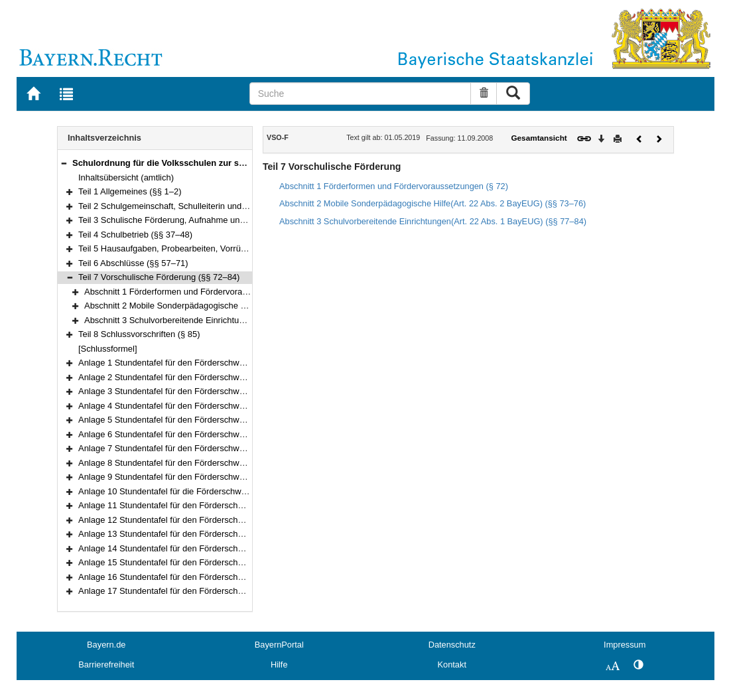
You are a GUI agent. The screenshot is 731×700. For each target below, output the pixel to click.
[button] (64, 163)
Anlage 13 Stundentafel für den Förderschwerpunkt (175, 534)
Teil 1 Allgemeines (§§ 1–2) (130, 191)
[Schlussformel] (108, 349)
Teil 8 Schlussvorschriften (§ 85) (139, 334)
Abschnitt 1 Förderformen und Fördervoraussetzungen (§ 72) (200, 292)
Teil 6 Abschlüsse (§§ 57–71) (133, 263)
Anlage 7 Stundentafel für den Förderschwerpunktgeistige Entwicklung (212, 448)
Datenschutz (452, 645)
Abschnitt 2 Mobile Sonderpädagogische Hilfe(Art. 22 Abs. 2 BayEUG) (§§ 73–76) (239, 306)
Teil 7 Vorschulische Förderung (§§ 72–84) (159, 277)
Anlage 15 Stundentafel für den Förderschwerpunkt (175, 562)
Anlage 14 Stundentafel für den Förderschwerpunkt (175, 548)
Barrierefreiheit (106, 665)
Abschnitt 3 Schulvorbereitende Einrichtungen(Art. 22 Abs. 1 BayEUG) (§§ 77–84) (240, 320)
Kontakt (452, 665)
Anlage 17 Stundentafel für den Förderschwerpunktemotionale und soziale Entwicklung (243, 591)
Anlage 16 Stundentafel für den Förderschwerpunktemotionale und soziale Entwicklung (243, 577)
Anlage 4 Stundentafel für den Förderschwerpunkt (173, 406)
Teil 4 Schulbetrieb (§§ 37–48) (135, 235)
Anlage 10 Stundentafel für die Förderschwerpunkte (176, 491)
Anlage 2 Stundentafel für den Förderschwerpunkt (173, 377)
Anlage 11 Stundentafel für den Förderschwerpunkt (175, 505)
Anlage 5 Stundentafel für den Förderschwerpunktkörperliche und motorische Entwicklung (249, 420)
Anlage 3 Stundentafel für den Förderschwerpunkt (173, 391)
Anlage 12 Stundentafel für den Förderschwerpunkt (175, 520)
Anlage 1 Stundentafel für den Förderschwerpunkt (173, 363)
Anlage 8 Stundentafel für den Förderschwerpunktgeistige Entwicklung (212, 463)
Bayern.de (106, 645)
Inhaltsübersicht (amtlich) (126, 177)
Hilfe (279, 665)
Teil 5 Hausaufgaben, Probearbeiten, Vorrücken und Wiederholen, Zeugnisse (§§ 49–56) (246, 248)
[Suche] (360, 94)
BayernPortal (279, 645)
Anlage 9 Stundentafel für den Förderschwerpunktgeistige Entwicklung (212, 477)
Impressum (625, 645)
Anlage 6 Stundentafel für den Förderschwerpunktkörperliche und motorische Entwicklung (249, 434)
